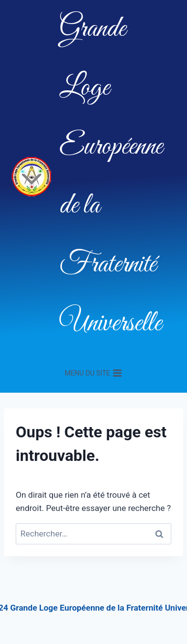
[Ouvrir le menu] (93, 373)
